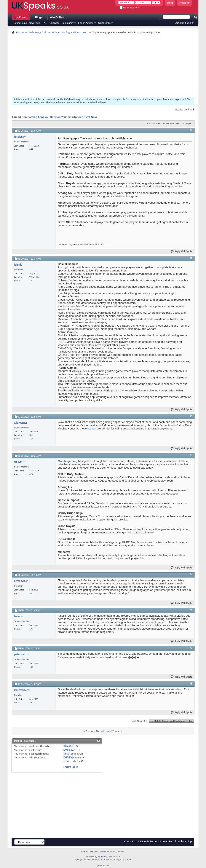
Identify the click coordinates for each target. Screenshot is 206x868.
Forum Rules (71, 767)
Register (185, 3)
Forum (20, 32)
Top (191, 721)
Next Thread (114, 731)
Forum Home (20, 23)
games (92, 428)
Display (185, 124)
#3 (191, 416)
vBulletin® (102, 857)
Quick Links (104, 23)
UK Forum (21, 17)
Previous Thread (95, 731)
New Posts (35, 23)
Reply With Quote (182, 251)
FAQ (45, 23)
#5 (191, 574)
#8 (191, 684)
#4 (191, 455)
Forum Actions (86, 23)
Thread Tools (152, 124)
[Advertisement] (103, 65)
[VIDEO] (68, 757)
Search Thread (170, 124)
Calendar (54, 23)
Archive (182, 841)
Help (170, 3)
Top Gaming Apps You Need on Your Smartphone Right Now (60, 117)
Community (67, 23)
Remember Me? (129, 8)
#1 (191, 130)
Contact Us (130, 841)
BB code (68, 746)
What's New (57, 17)
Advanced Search (185, 23)
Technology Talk (38, 32)
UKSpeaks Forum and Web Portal (157, 841)
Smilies (68, 750)
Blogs (39, 17)
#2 (191, 258)
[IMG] (67, 754)
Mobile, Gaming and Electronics (69, 32)
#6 (191, 610)
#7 (191, 648)
